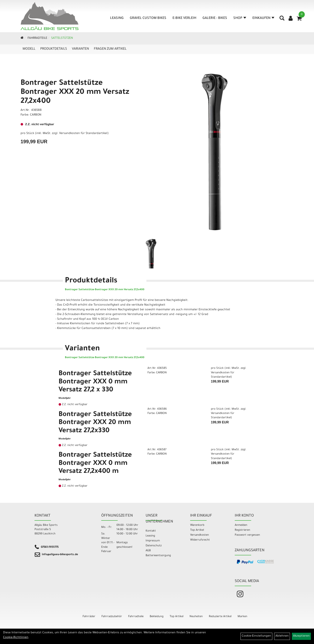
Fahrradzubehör (112, 617)
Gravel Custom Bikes (148, 18)
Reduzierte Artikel (220, 617)
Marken (242, 617)
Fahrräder (89, 617)
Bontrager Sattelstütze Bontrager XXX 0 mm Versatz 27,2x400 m (95, 464)
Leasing (117, 18)
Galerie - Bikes (215, 18)
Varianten (80, 49)
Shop (240, 18)
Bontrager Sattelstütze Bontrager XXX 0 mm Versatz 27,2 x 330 (95, 382)
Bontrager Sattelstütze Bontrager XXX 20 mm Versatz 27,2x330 (95, 423)
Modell (29, 49)
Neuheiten (196, 617)
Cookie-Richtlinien (16, 638)
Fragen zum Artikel (110, 49)
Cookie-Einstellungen (256, 636)
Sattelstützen (62, 38)
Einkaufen (263, 18)
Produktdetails (54, 49)
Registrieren (242, 530)
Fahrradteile (37, 38)
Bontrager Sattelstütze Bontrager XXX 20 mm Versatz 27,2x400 (75, 93)
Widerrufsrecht (200, 540)
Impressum (153, 541)
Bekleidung (157, 617)
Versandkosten (200, 535)
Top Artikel (197, 530)
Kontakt (151, 531)
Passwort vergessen (247, 535)
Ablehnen (282, 636)
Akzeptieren (301, 636)
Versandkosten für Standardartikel (83, 134)
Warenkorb (197, 525)
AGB (148, 551)
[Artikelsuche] (282, 20)
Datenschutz (154, 546)
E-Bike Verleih (184, 18)
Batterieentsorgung (158, 556)
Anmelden (241, 525)
